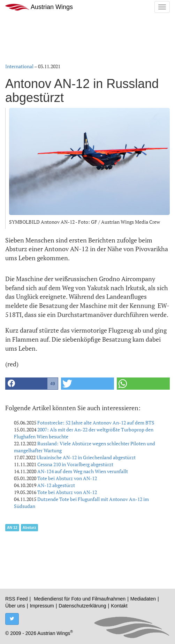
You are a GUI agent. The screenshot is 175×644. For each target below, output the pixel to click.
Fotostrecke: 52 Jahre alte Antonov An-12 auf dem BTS (96, 423)
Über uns (15, 606)
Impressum (42, 606)
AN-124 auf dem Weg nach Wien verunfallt (83, 471)
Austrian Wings (39, 7)
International (19, 66)
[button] (32, 384)
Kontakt (119, 606)
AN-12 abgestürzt (56, 485)
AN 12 (12, 527)
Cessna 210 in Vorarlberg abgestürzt (75, 464)
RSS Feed (17, 599)
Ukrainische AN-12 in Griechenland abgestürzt (86, 457)
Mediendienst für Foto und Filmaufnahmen (80, 599)
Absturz (29, 527)
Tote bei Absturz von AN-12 (67, 478)
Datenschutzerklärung (82, 606)
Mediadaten (143, 599)
